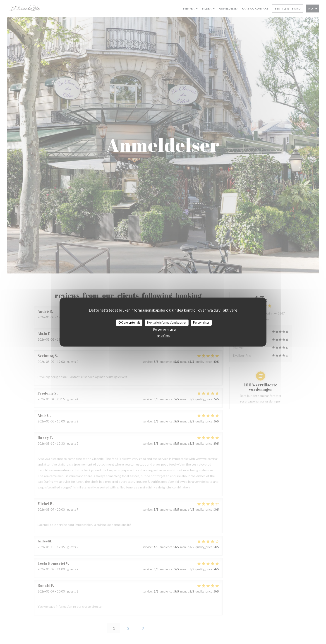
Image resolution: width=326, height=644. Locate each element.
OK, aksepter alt (129, 322)
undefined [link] (164, 336)
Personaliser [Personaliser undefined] (201, 322)
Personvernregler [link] (165, 329)
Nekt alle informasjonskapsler (167, 322)
